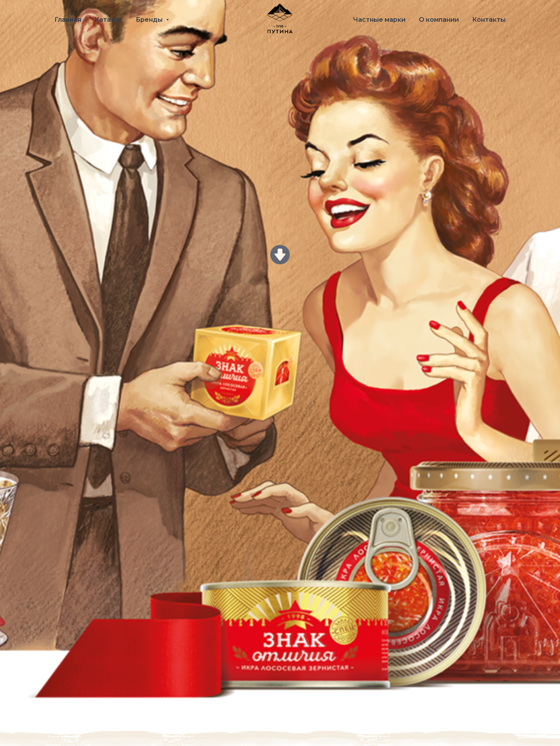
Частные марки (379, 20)
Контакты (489, 20)
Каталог (108, 20)
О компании (439, 20)
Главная (68, 20)
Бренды (150, 20)
